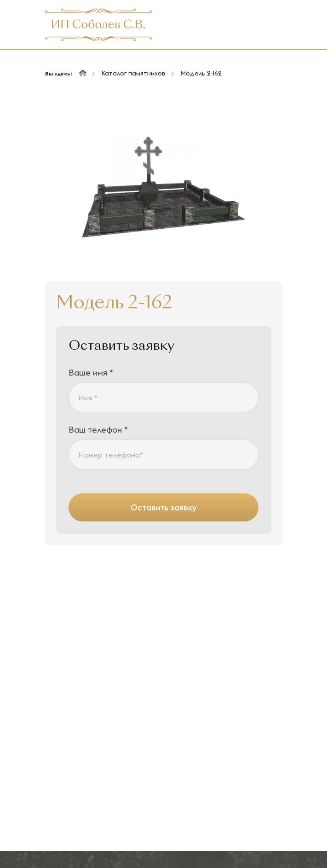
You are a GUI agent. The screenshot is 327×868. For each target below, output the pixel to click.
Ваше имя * (91, 373)
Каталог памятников (133, 73)
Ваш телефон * (98, 430)
